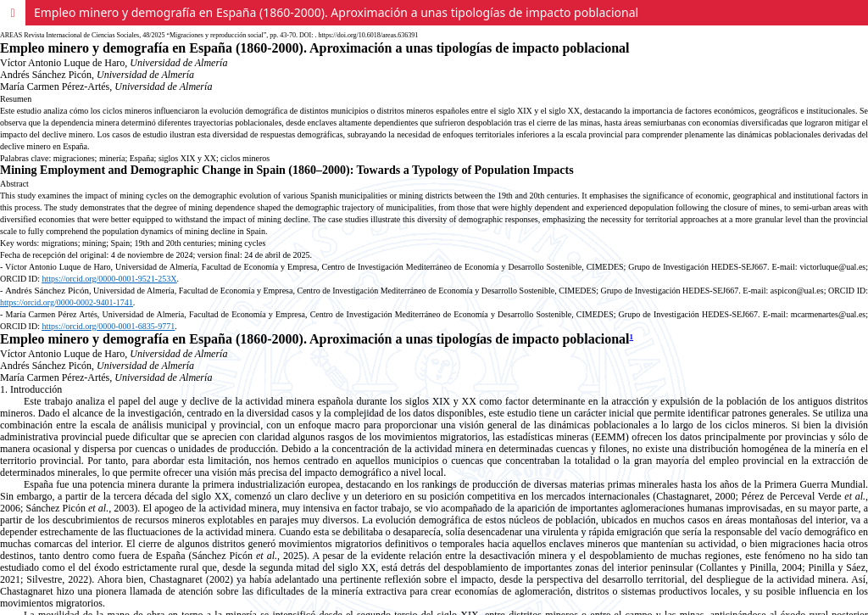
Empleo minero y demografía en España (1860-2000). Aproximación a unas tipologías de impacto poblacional (336, 12)
